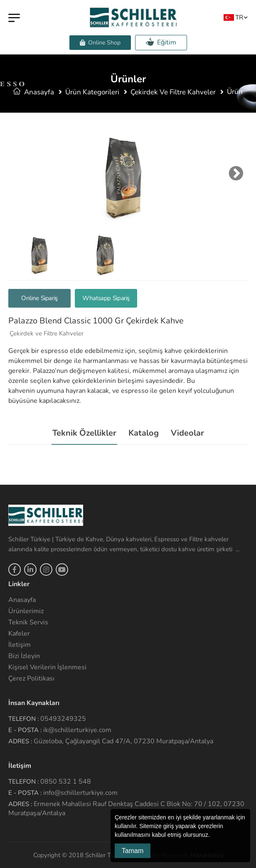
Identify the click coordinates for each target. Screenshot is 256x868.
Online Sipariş (39, 298)
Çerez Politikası (31, 678)
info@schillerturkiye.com (80, 793)
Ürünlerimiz (26, 611)
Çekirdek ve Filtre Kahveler (173, 92)
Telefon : (23, 719)
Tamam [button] (133, 851)
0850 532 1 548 (66, 782)
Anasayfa (34, 92)
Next (234, 174)
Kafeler (19, 634)
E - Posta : (25, 730)
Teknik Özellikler (84, 433)
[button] (213, 836)
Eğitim (161, 42)
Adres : (20, 741)
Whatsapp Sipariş (106, 298)
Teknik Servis (28, 622)
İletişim (20, 645)
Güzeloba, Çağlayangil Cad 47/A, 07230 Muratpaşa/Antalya (123, 741)
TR (233, 17)
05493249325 (63, 719)
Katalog (144, 433)
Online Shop (100, 43)
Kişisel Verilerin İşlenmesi (47, 667)
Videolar (187, 433)
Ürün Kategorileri (92, 92)
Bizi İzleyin (24, 656)
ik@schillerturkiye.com (77, 730)
